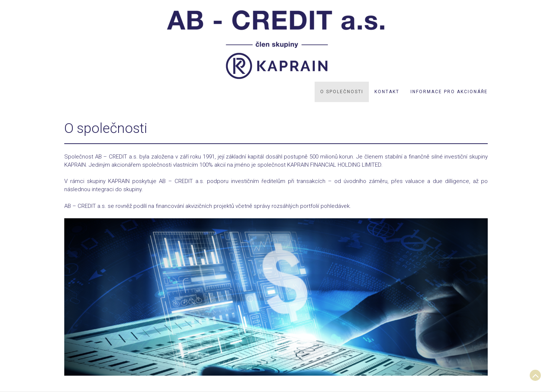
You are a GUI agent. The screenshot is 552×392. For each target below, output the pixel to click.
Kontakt (387, 92)
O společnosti (342, 92)
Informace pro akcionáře (449, 92)
